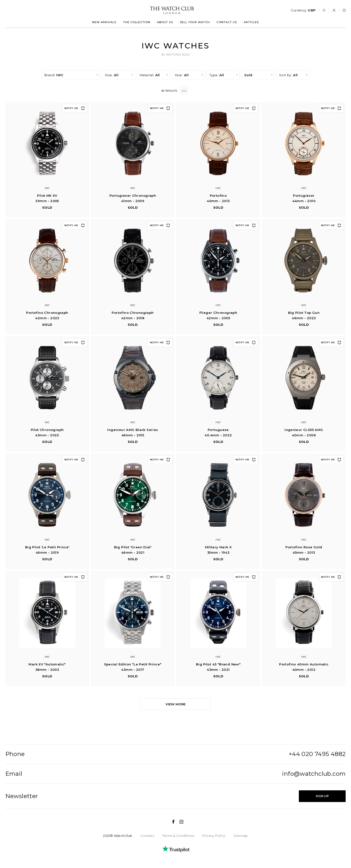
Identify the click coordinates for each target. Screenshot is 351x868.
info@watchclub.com (314, 774)
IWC (185, 91)
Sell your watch (195, 22)
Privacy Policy (214, 836)
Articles (251, 22)
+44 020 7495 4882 (317, 754)
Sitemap (241, 836)
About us (165, 22)
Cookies (147, 836)
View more (175, 704)
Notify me (75, 108)
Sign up (322, 796)
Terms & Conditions (178, 836)
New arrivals (104, 22)
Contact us (227, 22)
